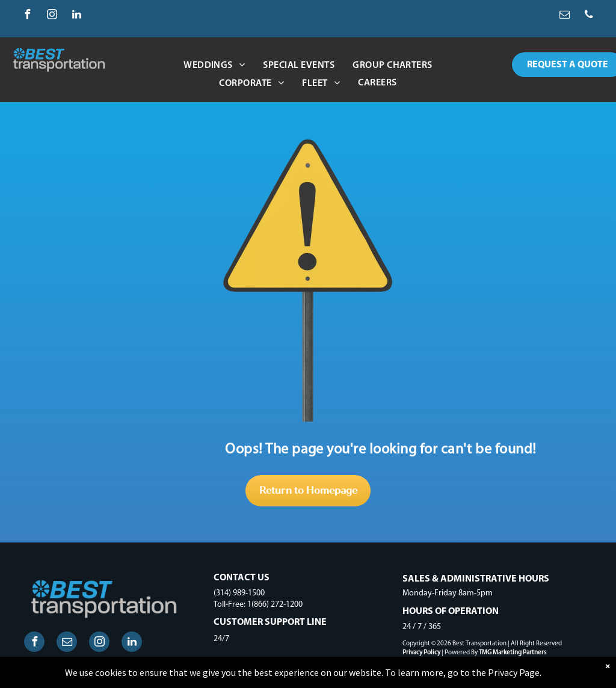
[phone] (589, 16)
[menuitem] (214, 65)
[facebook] (27, 16)
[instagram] (52, 16)
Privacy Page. (515, 672)
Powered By (461, 653)
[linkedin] (76, 16)
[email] (564, 16)
